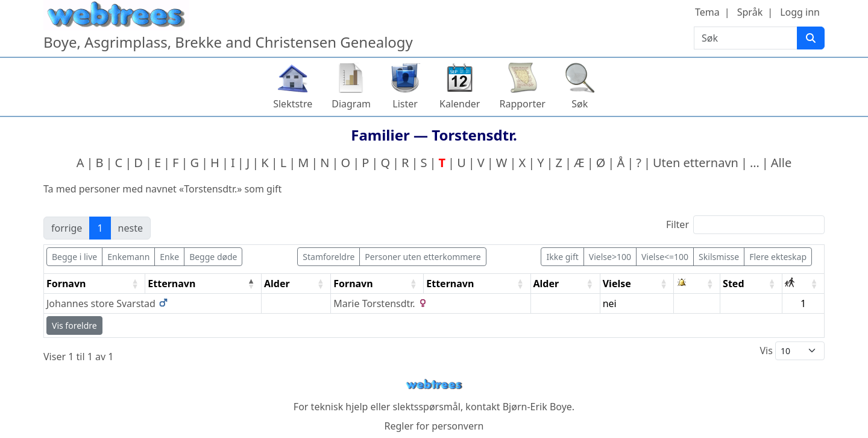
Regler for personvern (434, 426)
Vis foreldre (74, 325)
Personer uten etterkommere (423, 257)
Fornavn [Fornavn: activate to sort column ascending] (66, 284)
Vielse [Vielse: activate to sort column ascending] (617, 284)
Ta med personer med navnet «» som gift (162, 189)
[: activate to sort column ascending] (697, 284)
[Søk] (811, 38)
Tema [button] (707, 12)
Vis (792, 351)
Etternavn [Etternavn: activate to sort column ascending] (450, 284)
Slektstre (293, 104)
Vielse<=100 (665, 257)
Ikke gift (562, 257)
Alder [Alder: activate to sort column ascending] (277, 284)
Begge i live (74, 257)
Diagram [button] (351, 104)
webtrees (434, 385)
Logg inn (800, 12)
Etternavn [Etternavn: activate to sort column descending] (171, 284)
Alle (781, 163)
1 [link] (100, 228)
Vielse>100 (610, 257)
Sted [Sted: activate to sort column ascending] (733, 284)
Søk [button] (580, 104)
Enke (169, 257)
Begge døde (213, 257)
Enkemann (128, 257)
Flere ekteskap (778, 257)
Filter (745, 225)
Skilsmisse (719, 257)
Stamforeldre (329, 257)
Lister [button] (405, 104)
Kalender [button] (460, 104)
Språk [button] (750, 12)
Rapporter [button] (522, 104)
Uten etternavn (696, 163)
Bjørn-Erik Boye (537, 407)
